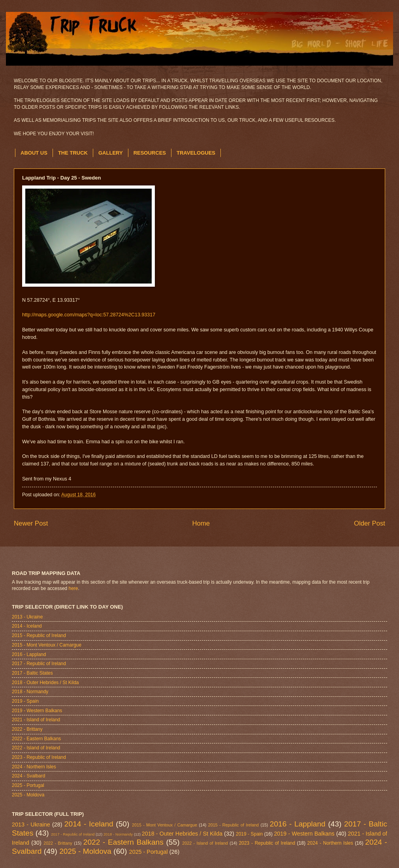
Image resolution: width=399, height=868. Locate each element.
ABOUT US (34, 153)
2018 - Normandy (30, 692)
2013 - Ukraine (27, 617)
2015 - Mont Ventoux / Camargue (47, 645)
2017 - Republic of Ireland (39, 664)
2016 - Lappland (29, 654)
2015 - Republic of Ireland (39, 635)
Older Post (370, 523)
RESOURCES (150, 153)
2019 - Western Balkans (37, 711)
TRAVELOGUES (196, 153)
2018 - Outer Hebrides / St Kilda (45, 683)
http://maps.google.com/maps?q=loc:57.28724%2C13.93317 (89, 315)
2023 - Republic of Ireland (39, 757)
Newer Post (31, 523)
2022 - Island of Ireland (36, 748)
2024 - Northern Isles (34, 767)
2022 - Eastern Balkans (36, 739)
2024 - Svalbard (28, 776)
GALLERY (111, 153)
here (73, 588)
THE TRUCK (73, 153)
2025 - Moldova (28, 795)
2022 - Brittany (27, 729)
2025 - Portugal (28, 785)
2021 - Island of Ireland (36, 720)
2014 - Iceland (27, 626)
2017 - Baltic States (32, 673)
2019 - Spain (25, 701)
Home (201, 523)
